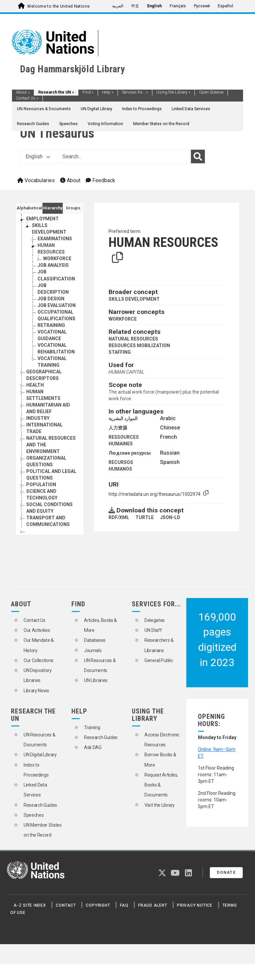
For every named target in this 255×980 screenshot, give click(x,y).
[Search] (198, 157)
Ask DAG (93, 747)
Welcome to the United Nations (58, 6)
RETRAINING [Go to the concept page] (51, 325)
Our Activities (37, 630)
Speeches (68, 124)
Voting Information (105, 124)
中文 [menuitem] (135, 6)
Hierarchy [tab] (53, 208)
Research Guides (33, 124)
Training (92, 727)
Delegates (155, 620)
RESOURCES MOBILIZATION (139, 345)
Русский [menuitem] (202, 6)
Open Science (211, 92)
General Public (159, 660)
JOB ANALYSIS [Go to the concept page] (53, 265)
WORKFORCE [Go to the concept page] (57, 259)
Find (88, 92)
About (23, 92)
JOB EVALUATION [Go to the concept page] (57, 305)
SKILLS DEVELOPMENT (134, 299)
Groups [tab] (73, 208)
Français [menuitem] (178, 6)
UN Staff (153, 630)
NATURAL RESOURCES (133, 339)
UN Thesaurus (57, 133)
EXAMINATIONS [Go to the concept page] (55, 239)
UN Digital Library (96, 109)
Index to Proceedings (142, 109)
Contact (66, 905)
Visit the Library (160, 805)
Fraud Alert (153, 905)
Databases (95, 640)
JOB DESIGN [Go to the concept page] (51, 299)
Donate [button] (226, 872)
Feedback (100, 180)
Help (108, 92)
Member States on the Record (161, 124)
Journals (93, 650)
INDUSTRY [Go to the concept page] (38, 418)
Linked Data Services (191, 109)
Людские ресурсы (130, 453)
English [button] (38, 156)
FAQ (124, 905)
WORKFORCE (123, 319)
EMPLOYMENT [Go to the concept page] (42, 219)
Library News (36, 691)
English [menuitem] (154, 6)
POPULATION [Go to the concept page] (41, 485)
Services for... (135, 92)
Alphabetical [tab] (29, 208)
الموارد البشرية (123, 418)
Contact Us (27, 98)
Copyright (98, 905)
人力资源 (118, 428)
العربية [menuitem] (118, 6)
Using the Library (173, 92)
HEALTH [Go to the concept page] (35, 385)
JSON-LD (170, 517)
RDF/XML (119, 517)
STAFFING (120, 352)
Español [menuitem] (225, 6)
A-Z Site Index (30, 905)
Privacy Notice (195, 905)
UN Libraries (96, 680)
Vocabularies (36, 180)
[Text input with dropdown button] (125, 157)
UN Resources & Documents (44, 109)
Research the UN (56, 92)
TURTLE (145, 517)
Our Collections (39, 660)
